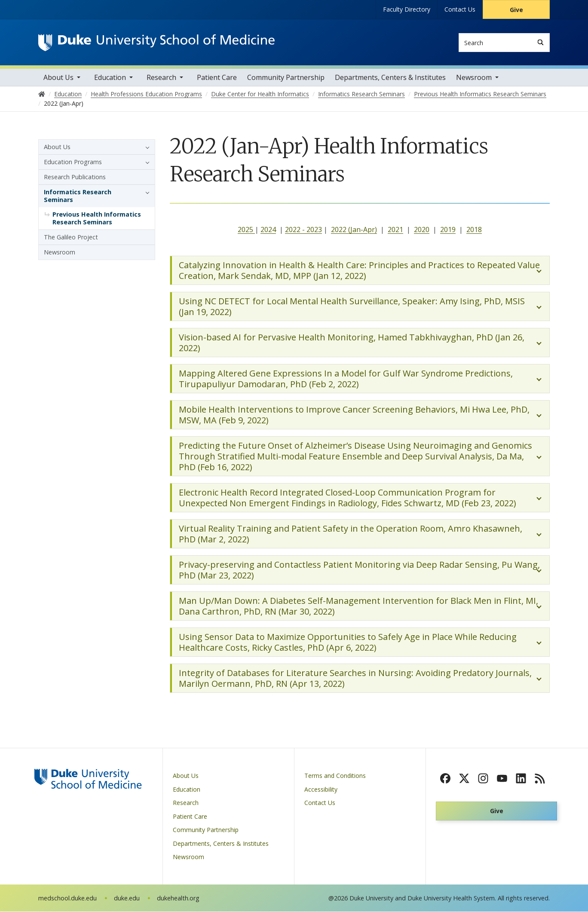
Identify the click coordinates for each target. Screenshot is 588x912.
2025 (246, 230)
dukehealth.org (178, 898)
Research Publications (75, 177)
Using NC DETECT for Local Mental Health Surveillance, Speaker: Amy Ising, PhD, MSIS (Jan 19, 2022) (352, 307)
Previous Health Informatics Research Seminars (97, 219)
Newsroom (474, 78)
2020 (422, 230)
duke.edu (127, 898)
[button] (145, 147)
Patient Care (217, 78)
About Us (58, 78)
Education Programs (73, 162)
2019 (448, 230)
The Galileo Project (71, 237)
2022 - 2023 (303, 230)
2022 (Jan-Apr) (354, 230)
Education (110, 78)
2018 (474, 230)
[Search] (541, 42)
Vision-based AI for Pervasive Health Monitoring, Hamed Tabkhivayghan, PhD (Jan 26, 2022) (352, 343)
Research (161, 78)
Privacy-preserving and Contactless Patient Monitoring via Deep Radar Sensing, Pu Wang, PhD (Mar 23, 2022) (359, 571)
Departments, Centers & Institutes (390, 78)
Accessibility (321, 790)
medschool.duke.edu (67, 898)
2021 (395, 230)
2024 (268, 230)
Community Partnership (286, 78)
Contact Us (460, 9)
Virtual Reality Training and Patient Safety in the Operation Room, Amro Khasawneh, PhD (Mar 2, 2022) (351, 535)
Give (516, 10)
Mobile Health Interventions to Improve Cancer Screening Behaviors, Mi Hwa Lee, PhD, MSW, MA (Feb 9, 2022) (354, 416)
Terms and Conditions (335, 776)
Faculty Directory (407, 9)
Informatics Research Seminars (78, 196)
